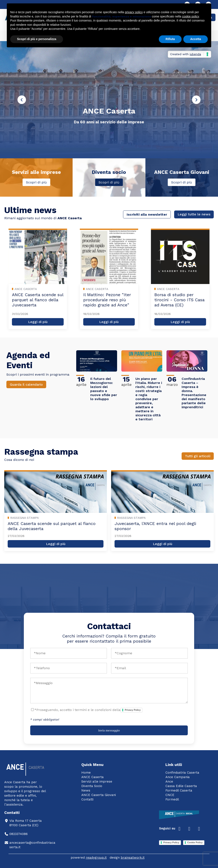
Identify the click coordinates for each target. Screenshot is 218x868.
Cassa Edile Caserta (181, 786)
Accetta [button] (196, 39)
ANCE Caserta (93, 777)
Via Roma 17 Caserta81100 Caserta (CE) (23, 823)
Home (86, 773)
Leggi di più (38, 322)
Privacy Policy (133, 710)
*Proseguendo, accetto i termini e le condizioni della (88, 710)
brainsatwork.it (133, 858)
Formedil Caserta (179, 790)
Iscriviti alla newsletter (147, 214)
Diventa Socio (92, 786)
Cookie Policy (195, 842)
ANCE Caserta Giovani (99, 795)
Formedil (172, 799)
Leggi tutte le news (194, 214)
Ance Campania (178, 777)
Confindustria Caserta (182, 773)
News (86, 790)
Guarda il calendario (26, 384)
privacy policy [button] (134, 12)
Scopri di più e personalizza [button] (37, 39)
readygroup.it (96, 858)
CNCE (170, 795)
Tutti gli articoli (198, 456)
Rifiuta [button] (170, 39)
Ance (169, 781)
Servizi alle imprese (97, 781)
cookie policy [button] (190, 16)
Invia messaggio (109, 730)
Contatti (87, 799)
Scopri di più (36, 182)
